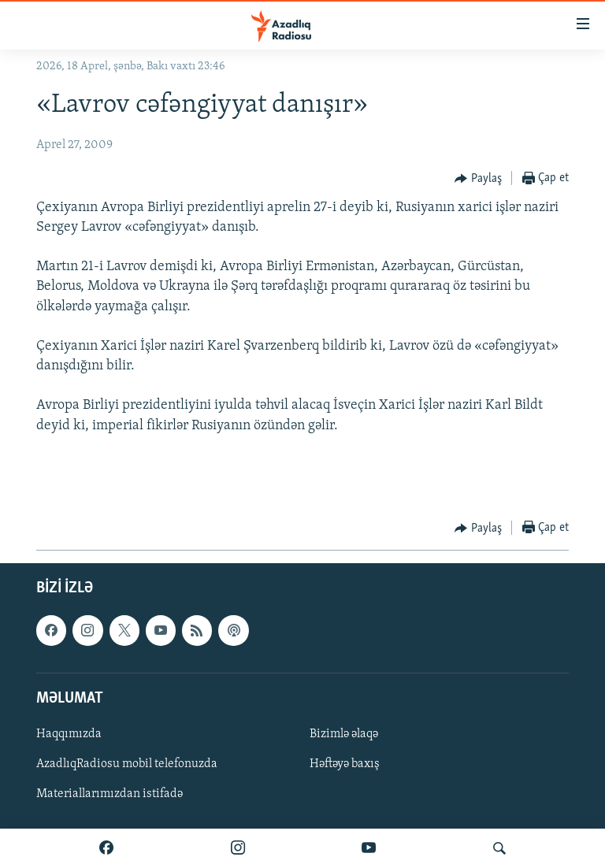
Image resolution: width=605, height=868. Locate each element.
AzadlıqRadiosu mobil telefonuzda (127, 764)
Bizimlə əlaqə (344, 734)
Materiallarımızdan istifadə (109, 795)
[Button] (478, 179)
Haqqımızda (69, 734)
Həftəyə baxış (345, 764)
